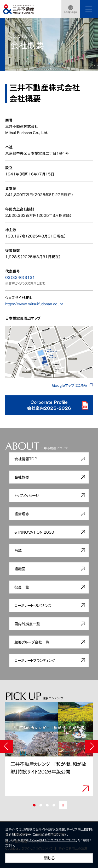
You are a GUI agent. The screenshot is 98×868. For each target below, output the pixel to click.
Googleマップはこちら (70, 385)
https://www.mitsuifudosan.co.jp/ (34, 304)
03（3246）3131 (20, 277)
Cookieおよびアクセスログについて (52, 840)
